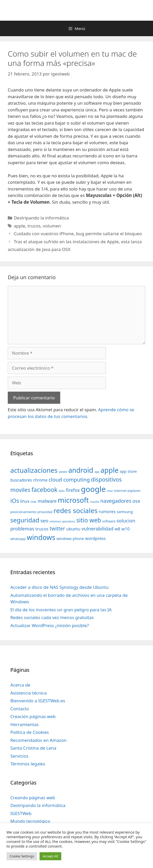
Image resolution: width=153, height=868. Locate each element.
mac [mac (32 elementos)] (33, 501)
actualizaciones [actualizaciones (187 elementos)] (34, 470)
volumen (52, 226)
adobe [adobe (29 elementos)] (63, 472)
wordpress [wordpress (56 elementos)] (95, 538)
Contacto (20, 709)
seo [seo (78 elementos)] (44, 521)
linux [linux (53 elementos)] (25, 501)
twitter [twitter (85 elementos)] (57, 528)
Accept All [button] (50, 856)
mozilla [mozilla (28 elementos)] (95, 502)
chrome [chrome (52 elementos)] (40, 480)
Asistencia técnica (29, 693)
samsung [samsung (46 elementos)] (125, 512)
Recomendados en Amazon (38, 740)
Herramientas (25, 724)
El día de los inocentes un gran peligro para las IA (61, 610)
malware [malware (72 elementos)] (47, 501)
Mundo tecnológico (30, 821)
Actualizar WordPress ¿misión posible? (50, 625)
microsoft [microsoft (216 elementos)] (73, 500)
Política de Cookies (30, 732)
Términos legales (28, 764)
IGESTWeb (21, 813)
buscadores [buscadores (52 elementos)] (21, 480)
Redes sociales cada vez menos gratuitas (52, 617)
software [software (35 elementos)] (109, 521)
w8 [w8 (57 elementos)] (117, 529)
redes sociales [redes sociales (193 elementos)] (76, 511)
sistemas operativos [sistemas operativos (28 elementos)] (62, 521)
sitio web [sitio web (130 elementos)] (89, 520)
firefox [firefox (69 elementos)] (73, 490)
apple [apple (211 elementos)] (110, 470)
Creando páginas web (33, 798)
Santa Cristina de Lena (33, 748)
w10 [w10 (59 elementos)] (126, 529)
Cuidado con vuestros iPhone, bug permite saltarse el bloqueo (78, 234)
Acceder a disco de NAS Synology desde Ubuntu (59, 587)
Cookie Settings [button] (22, 856)
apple (19, 226)
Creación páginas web (33, 716)
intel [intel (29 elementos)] (110, 491)
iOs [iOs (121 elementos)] (15, 501)
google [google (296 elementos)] (93, 489)
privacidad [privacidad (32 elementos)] (45, 512)
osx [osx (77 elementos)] (136, 501)
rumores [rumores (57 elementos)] (107, 512)
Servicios (19, 756)
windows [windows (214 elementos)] (41, 537)
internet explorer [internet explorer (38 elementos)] (127, 491)
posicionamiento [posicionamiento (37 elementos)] (23, 512)
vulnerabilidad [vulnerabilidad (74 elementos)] (97, 528)
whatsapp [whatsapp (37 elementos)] (18, 539)
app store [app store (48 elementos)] (128, 471)
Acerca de (20, 685)
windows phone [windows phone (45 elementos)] (70, 539)
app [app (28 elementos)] (97, 472)
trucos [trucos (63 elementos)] (42, 529)
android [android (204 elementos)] (81, 470)
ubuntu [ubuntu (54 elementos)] (73, 529)
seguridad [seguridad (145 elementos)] (25, 520)
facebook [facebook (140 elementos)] (45, 490)
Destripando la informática (41, 218)
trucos (34, 226)
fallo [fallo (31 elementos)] (62, 491)
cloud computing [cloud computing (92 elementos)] (69, 480)
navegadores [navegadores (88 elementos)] (116, 501)
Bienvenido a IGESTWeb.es (38, 701)
